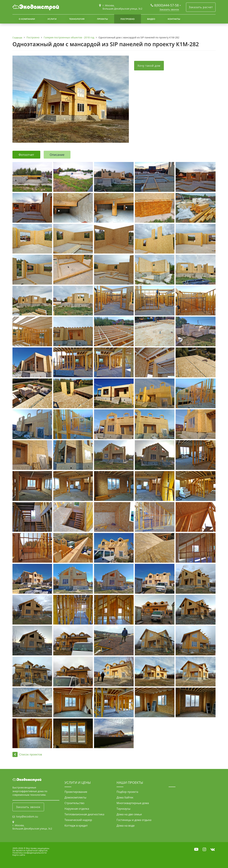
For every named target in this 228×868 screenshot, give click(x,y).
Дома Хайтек (125, 797)
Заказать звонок (169, 9)
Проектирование (76, 792)
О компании (27, 19)
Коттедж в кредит (76, 826)
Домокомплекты (75, 797)
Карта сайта (19, 855)
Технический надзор (78, 820)
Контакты (174, 19)
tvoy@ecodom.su (27, 817)
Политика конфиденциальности (30, 853)
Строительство (74, 803)
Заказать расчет (201, 7)
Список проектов (27, 754)
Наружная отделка (77, 809)
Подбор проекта (127, 792)
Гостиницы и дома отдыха (134, 820)
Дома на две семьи (129, 814)
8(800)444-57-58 (167, 5)
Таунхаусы (123, 809)
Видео (151, 19)
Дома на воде (126, 826)
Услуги (52, 19)
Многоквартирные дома (133, 803)
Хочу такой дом (149, 66)
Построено (128, 19)
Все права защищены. (38, 848)
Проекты (103, 19)
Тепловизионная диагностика (84, 814)
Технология (77, 19)
